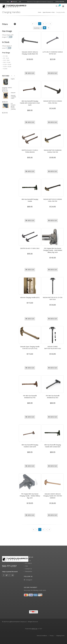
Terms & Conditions (42, 636)
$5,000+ (5, 69)
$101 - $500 (6, 60)
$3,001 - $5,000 (7, 67)
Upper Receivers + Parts (49, 12)
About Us (27, 561)
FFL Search (28, 563)
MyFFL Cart (35, 629)
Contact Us (28, 569)
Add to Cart (30, 73)
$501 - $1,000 (7, 62)
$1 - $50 (5, 56)
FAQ (8, 2)
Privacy (52, 636)
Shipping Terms (60, 636)
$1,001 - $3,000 (7, 64)
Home (40, 12)
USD (20, 2)
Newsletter (28, 571)
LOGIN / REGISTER (60, 2)
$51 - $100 (6, 58)
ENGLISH (14, 2)
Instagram (28, 580)
